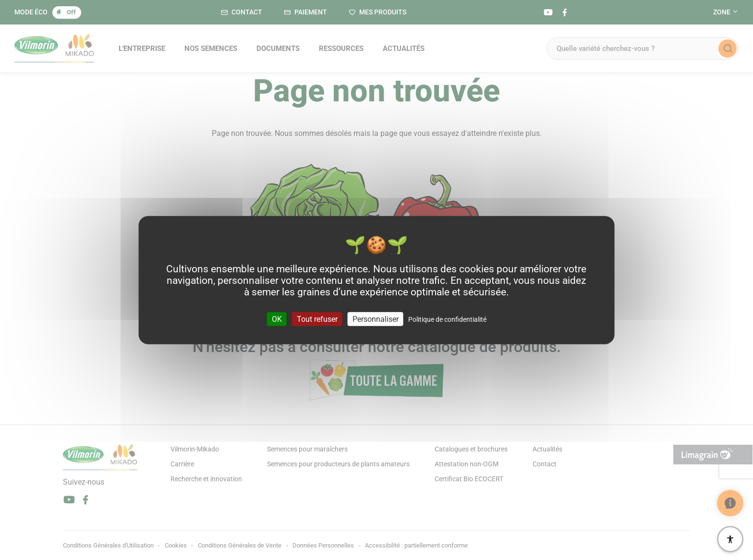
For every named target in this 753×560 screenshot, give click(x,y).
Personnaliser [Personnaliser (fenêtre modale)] (376, 319)
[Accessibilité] (730, 539)
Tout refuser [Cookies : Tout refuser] (317, 319)
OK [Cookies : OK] (277, 319)
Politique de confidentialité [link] (447, 319)
